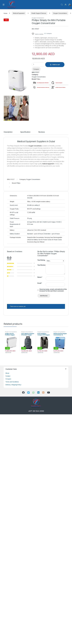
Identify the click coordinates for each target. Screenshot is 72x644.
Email (40, 283)
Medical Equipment (19, 13)
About (7, 373)
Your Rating (41, 260)
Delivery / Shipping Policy (13, 385)
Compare (49, 33)
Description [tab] (8, 132)
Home (5, 13)
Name (40, 277)
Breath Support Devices (39, 13)
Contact (8, 376)
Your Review (41, 265)
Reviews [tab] (42, 132)
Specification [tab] (25, 132)
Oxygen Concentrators (60, 13)
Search (62, 5)
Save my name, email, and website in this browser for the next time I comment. (53, 290)
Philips (38, 79)
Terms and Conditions (12, 382)
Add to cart (56, 65)
